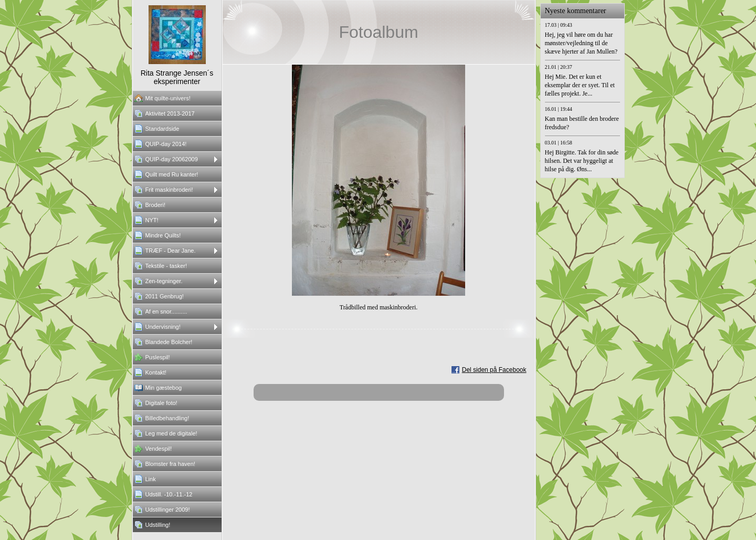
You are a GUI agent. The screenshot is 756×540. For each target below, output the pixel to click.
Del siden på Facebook (494, 370)
